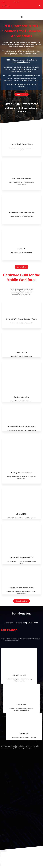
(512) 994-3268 (23, 2)
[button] (21, 17)
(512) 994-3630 (9, 2)
